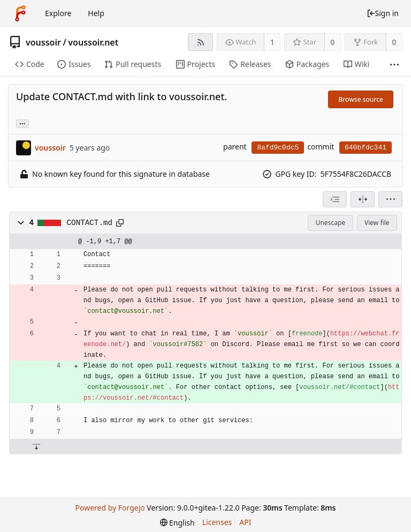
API (245, 522)
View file (377, 223)
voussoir (43, 42)
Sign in (383, 13)
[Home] (20, 13)
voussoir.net (93, 42)
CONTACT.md (90, 223)
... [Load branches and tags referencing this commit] (22, 123)
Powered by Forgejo (110, 508)
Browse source (361, 99)
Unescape (330, 223)
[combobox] (335, 199)
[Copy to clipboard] (120, 223)
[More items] (394, 65)
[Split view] (363, 199)
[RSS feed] (200, 42)
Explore (58, 13)
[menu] (390, 199)
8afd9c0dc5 (278, 148)
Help (96, 13)
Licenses (217, 522)
